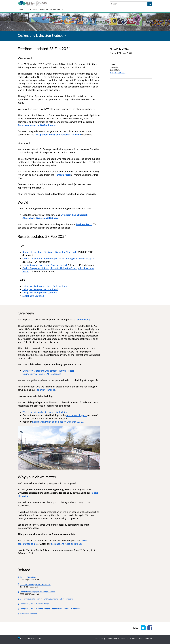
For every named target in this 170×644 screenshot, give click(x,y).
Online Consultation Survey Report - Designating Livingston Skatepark (58, 258)
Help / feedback (146, 638)
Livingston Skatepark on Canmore (40, 292)
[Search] (150, 4)
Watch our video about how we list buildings (45, 412)
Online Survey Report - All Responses (42, 374)
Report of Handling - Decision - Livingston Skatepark (49, 252)
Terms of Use (113, 638)
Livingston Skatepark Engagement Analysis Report (48, 371)
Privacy (133, 638)
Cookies (124, 638)
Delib (39, 638)
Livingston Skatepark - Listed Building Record (46, 286)
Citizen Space (26, 638)
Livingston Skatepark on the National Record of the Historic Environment (49, 609)
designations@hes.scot (118, 73)
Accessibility (100, 638)
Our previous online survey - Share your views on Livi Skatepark (45, 599)
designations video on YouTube (67, 544)
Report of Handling (45, 390)
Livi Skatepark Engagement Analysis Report (45, 265)
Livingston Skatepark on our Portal (40, 289)
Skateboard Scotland (33, 296)
